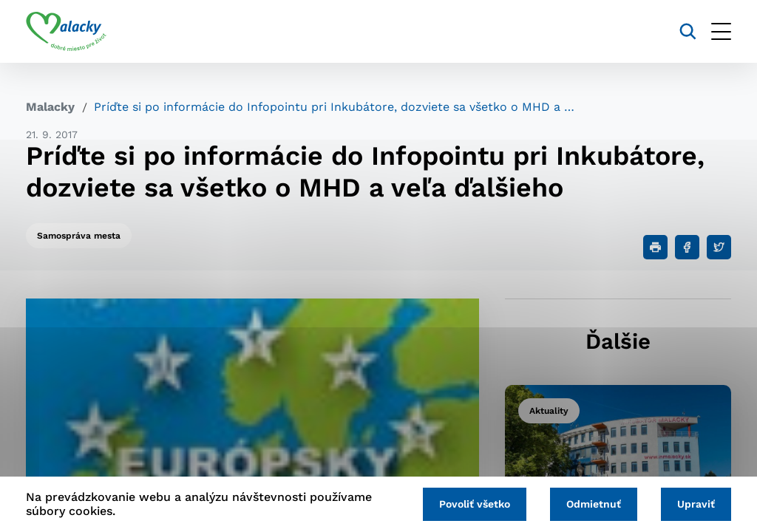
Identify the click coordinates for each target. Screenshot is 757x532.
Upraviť (696, 504)
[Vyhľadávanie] (688, 31)
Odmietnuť (594, 504)
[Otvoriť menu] (721, 31)
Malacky (50, 107)
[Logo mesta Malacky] (66, 32)
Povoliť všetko (475, 504)
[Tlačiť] (655, 247)
